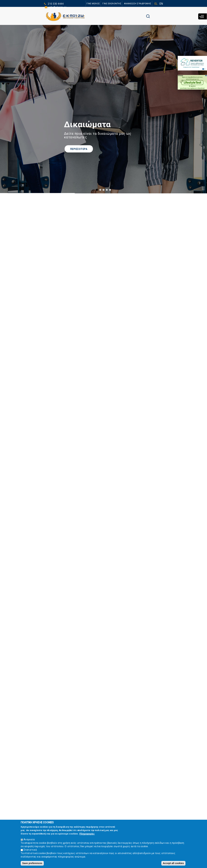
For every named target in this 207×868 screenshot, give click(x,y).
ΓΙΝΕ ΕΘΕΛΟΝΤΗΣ (112, 4)
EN (161, 4)
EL (156, 4)
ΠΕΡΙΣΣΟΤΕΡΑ (79, 149)
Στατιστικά (30, 850)
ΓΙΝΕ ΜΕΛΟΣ (93, 4)
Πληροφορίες (87, 834)
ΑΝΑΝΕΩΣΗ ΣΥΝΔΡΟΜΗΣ (137, 4)
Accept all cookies (173, 863)
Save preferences (32, 863)
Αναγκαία (29, 839)
